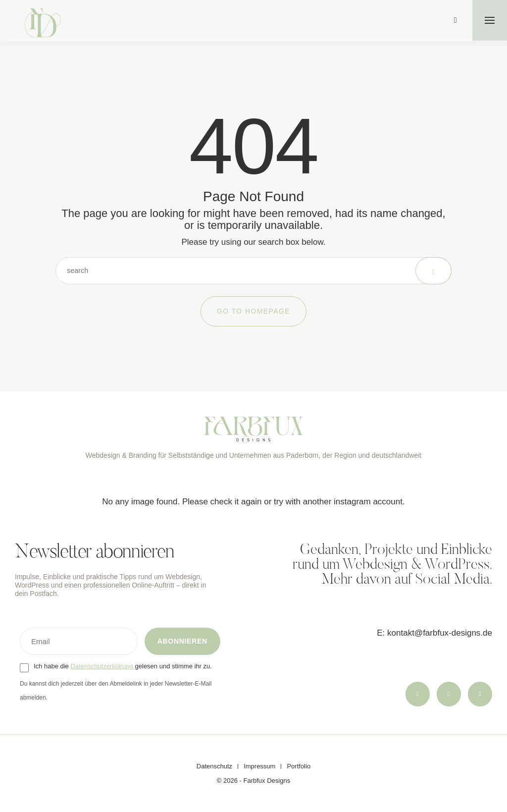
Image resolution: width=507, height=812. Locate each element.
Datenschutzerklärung (102, 666)
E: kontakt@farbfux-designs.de (434, 632)
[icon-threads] (447, 693)
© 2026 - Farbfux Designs (253, 781)
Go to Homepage (253, 311)
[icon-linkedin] (480, 693)
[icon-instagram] (415, 693)
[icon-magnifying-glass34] (455, 20)
